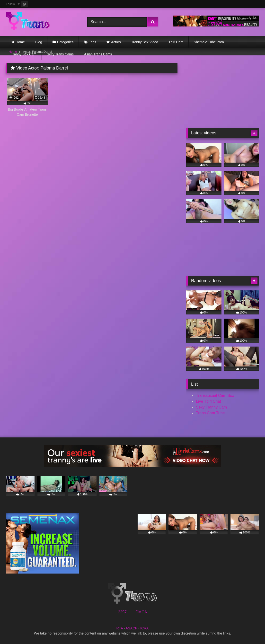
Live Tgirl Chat (208, 401)
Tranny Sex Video (145, 42)
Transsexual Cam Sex (215, 396)
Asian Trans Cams (98, 54)
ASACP (131, 628)
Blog (39, 42)
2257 (122, 612)
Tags (93, 42)
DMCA (141, 612)
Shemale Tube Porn (209, 42)
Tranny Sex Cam (24, 54)
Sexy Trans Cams (60, 54)
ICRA (144, 628)
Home (20, 42)
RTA (120, 628)
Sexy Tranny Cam (211, 407)
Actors (116, 42)
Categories (65, 42)
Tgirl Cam (176, 42)
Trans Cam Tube (210, 413)
